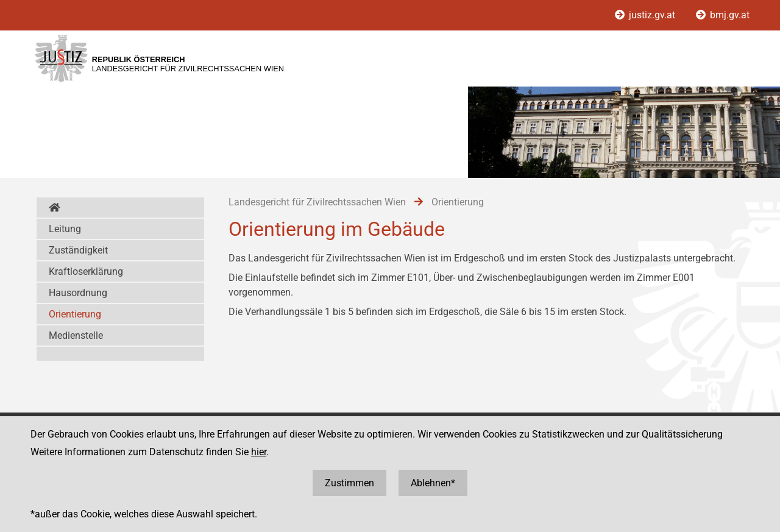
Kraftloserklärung (86, 271)
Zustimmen (349, 483)
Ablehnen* (433, 483)
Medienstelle (76, 335)
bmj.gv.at (723, 15)
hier (259, 452)
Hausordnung (78, 293)
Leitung (65, 229)
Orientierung (75, 314)
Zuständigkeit (78, 250)
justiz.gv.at (646, 15)
